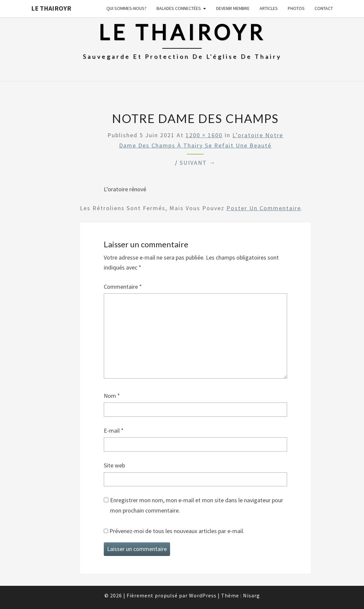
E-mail (114, 430)
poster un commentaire (264, 208)
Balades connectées (179, 8)
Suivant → (198, 163)
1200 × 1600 (204, 135)
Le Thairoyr (51, 8)
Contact (324, 8)
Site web (114, 465)
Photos (296, 8)
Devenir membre (233, 8)
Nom (112, 396)
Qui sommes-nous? (126, 8)
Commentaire (123, 287)
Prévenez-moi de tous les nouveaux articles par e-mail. (177, 531)
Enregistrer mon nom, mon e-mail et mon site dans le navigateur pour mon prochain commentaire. (197, 505)
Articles (269, 8)
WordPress (203, 595)
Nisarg (251, 595)
